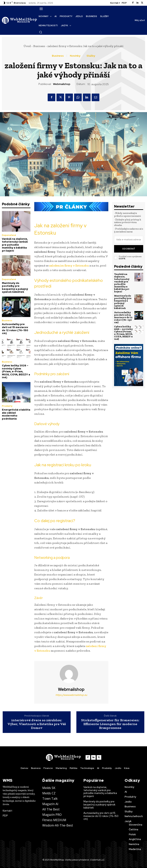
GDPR (122, 259)
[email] (129, 240)
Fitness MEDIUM (54, 820)
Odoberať (129, 249)
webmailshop (62, 84)
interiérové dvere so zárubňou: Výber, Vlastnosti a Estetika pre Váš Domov (37, 724)
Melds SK (49, 788)
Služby (91, 56)
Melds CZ (49, 793)
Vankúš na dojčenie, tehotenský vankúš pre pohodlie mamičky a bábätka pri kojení (15, 245)
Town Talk (50, 799)
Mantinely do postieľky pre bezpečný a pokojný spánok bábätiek (15, 288)
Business (39, 46)
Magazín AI (50, 804)
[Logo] (20, 20)
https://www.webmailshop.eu (71, 695)
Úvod (27, 46)
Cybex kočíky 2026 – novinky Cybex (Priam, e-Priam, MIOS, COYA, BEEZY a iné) (16, 371)
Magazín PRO (52, 815)
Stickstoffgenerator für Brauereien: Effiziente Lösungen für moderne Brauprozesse (110, 724)
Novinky (75, 56)
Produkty (7, 406)
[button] (41, 32)
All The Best (51, 809)
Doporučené (9, 235)
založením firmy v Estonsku (69, 265)
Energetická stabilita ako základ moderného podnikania (16, 414)
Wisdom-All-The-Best (58, 825)
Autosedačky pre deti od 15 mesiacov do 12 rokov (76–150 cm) (15, 329)
